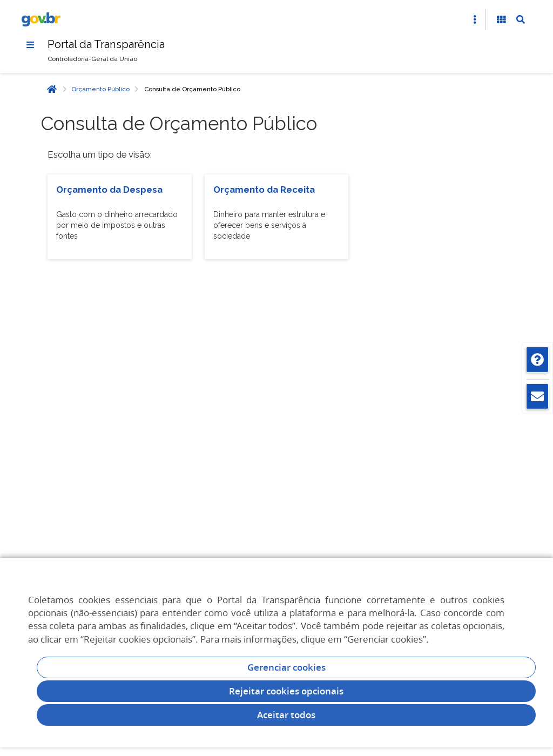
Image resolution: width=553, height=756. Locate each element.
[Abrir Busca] (521, 19)
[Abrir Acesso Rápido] (475, 19)
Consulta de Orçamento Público (192, 89)
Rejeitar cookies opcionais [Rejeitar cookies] (286, 691)
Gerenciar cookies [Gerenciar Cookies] (286, 667)
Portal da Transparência (106, 44)
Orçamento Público (100, 89)
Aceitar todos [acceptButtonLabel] (286, 715)
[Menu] (30, 45)
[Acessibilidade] (501, 19)
